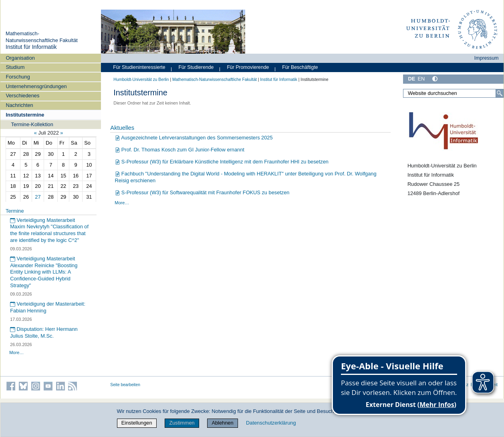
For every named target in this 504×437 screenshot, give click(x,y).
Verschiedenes (22, 96)
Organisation (20, 58)
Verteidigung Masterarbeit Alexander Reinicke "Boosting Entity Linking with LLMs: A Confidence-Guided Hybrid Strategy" (44, 272)
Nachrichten (19, 105)
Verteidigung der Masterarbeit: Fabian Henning (48, 307)
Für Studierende (196, 67)
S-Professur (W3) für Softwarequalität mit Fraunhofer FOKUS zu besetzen (202, 192)
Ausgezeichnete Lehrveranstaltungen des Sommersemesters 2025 (194, 138)
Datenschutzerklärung (271, 423)
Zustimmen (182, 423)
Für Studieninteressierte (139, 67)
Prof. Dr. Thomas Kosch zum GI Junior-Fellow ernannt (180, 150)
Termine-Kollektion (32, 124)
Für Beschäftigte (300, 67)
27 (38, 197)
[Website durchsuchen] (453, 93)
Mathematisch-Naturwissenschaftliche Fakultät (42, 37)
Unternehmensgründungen (36, 86)
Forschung (18, 77)
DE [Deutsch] (411, 79)
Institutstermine (25, 115)
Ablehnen (222, 423)
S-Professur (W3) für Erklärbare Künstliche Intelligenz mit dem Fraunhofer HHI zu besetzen (222, 162)
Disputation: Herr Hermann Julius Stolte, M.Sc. (44, 332)
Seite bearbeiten (125, 385)
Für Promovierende (248, 67)
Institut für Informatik (31, 47)
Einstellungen (137, 423)
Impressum (487, 58)
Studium (15, 67)
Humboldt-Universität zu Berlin (141, 80)
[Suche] (500, 93)
